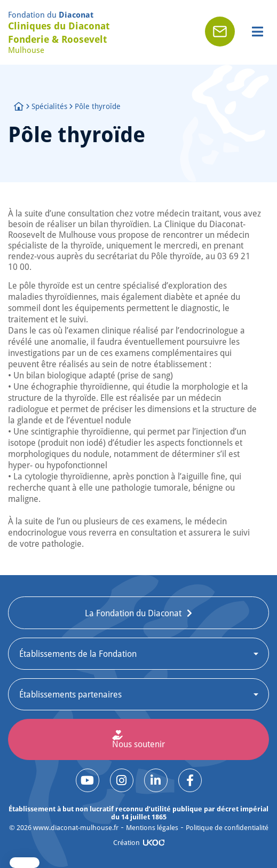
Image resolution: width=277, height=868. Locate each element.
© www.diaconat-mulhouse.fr (64, 828)
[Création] (154, 843)
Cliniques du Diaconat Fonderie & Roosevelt (59, 32)
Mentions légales (152, 828)
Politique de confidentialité (227, 828)
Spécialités (49, 106)
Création (126, 842)
